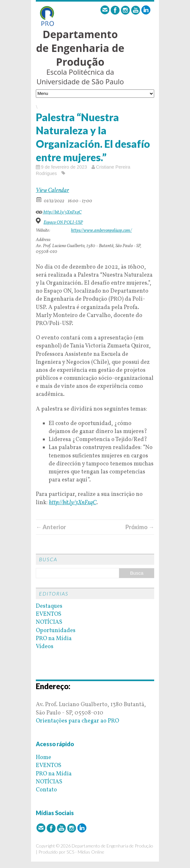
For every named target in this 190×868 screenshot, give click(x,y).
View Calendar (52, 191)
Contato (46, 790)
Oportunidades (56, 631)
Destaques (49, 606)
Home (44, 758)
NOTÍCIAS (49, 622)
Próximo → (140, 527)
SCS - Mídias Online (85, 852)
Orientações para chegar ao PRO (77, 721)
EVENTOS (49, 614)
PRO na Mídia (54, 639)
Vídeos (45, 647)
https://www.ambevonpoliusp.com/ (101, 231)
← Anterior (51, 527)
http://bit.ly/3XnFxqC (59, 211)
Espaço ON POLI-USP (63, 223)
